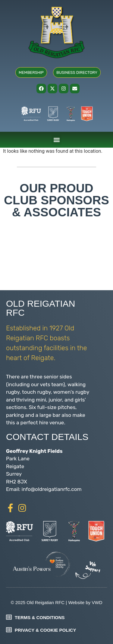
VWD (97, 602)
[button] (56, 140)
